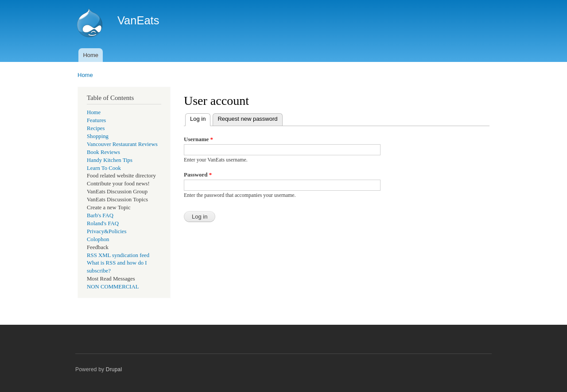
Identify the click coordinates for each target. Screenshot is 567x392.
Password (198, 175)
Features (96, 120)
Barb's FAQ (100, 215)
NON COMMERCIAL (113, 287)
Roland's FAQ (103, 223)
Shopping (98, 136)
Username (198, 139)
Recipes (96, 128)
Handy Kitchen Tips (110, 160)
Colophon (98, 239)
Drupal (114, 369)
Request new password (247, 119)
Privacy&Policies (107, 231)
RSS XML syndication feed (118, 255)
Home (91, 55)
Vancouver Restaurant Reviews (122, 144)
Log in (200, 118)
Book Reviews (103, 152)
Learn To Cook (104, 168)
